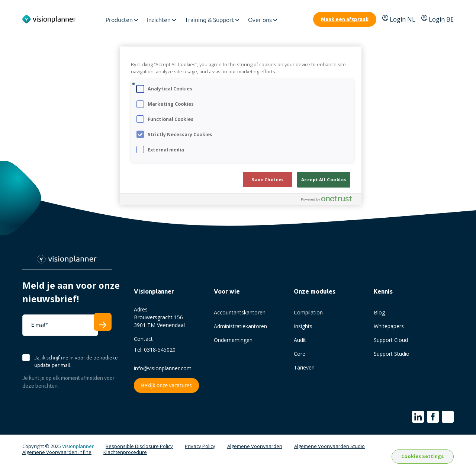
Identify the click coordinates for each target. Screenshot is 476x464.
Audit (300, 340)
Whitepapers (389, 326)
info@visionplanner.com (163, 368)
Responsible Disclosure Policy (139, 447)
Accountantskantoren (240, 312)
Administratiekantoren (240, 326)
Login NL (399, 19)
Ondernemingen (233, 340)
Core (300, 354)
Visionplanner (78, 446)
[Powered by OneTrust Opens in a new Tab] (329, 200)
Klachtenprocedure (125, 452)
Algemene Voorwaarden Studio (329, 447)
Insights (303, 326)
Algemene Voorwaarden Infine (57, 452)
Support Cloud (391, 340)
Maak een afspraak (345, 19)
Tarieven (304, 367)
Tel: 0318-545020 (155, 350)
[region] (241, 126)
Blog (379, 312)
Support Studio (392, 354)
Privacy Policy (200, 447)
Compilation (308, 312)
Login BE (438, 19)
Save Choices (268, 180)
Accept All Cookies (324, 180)
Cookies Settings (422, 456)
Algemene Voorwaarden (255, 447)
